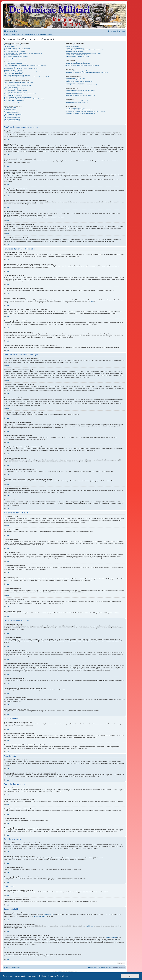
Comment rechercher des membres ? (75, 83)
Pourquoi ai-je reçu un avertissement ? (14, 96)
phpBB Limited (49, 915)
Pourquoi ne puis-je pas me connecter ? (14, 51)
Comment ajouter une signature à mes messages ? (17, 86)
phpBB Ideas (90, 926)
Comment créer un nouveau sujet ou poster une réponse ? (19, 82)
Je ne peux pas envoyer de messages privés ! (77, 62)
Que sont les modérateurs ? (73, 46)
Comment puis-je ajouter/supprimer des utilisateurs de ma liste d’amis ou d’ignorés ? (87, 72)
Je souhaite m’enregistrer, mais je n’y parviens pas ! (18, 48)
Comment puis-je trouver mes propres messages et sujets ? (81, 85)
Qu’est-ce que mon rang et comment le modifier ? (17, 75)
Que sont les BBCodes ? (10, 108)
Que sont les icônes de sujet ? (12, 121)
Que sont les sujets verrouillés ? (12, 119)
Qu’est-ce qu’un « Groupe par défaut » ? (76, 55)
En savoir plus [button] (62, 976)
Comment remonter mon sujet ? (12, 102)
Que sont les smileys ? (10, 111)
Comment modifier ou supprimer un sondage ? (16, 91)
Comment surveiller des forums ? (74, 94)
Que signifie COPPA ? (10, 46)
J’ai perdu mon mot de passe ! (12, 55)
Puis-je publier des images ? (11, 113)
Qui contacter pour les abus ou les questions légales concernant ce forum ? (85, 111)
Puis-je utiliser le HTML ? (11, 109)
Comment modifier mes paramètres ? (14, 64)
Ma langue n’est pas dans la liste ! (13, 70)
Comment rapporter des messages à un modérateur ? (18, 97)
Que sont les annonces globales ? (13, 114)
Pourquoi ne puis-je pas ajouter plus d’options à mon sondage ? (21, 89)
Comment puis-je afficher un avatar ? (14, 73)
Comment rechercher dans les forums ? (76, 78)
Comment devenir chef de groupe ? (75, 51)
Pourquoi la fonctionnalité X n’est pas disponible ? (78, 110)
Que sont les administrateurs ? (73, 45)
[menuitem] (15, 31)
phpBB (92, 302)
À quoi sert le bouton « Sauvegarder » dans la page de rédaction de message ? (25, 99)
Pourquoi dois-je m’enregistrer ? (12, 45)
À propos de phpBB (40, 916)
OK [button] (130, 976)
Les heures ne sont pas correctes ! (13, 67)
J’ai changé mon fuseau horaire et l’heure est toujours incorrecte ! (21, 69)
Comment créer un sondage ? (12, 87)
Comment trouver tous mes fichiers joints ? (77, 103)
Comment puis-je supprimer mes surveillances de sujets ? (81, 95)
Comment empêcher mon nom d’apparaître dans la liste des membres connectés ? (26, 65)
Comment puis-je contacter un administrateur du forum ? (80, 113)
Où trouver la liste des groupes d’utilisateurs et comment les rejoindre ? (84, 50)
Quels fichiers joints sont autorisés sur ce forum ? (78, 101)
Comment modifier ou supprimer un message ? (16, 84)
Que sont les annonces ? (11, 116)
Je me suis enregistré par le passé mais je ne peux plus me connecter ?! (23, 53)
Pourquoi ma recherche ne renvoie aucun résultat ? (79, 80)
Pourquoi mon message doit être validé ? (15, 100)
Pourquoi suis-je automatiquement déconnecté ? (17, 56)
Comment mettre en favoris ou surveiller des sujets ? (79, 92)
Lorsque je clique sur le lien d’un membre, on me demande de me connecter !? (27, 77)
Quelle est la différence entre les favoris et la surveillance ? (81, 90)
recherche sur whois (111, 937)
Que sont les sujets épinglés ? (12, 118)
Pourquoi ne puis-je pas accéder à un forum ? (16, 92)
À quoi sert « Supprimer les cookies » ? (14, 58)
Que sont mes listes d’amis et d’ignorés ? (76, 71)
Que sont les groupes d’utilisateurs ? (75, 48)
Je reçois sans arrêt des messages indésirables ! (78, 64)
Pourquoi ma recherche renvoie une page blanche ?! (79, 81)
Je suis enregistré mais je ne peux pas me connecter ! (18, 50)
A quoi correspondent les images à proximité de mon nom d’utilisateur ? (23, 72)
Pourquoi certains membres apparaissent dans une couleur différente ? (84, 53)
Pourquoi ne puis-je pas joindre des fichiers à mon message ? (20, 94)
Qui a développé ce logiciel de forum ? (75, 108)
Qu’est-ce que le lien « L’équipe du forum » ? (77, 56)
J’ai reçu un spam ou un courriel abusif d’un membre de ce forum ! (83, 65)
